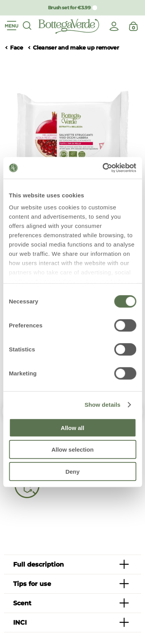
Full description (38, 564)
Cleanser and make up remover (76, 48)
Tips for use (32, 584)
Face (16, 48)
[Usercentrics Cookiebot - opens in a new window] (103, 168)
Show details (103, 405)
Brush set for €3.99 (69, 8)
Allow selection (72, 450)
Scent (22, 603)
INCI (20, 623)
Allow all (72, 427)
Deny (72, 471)
